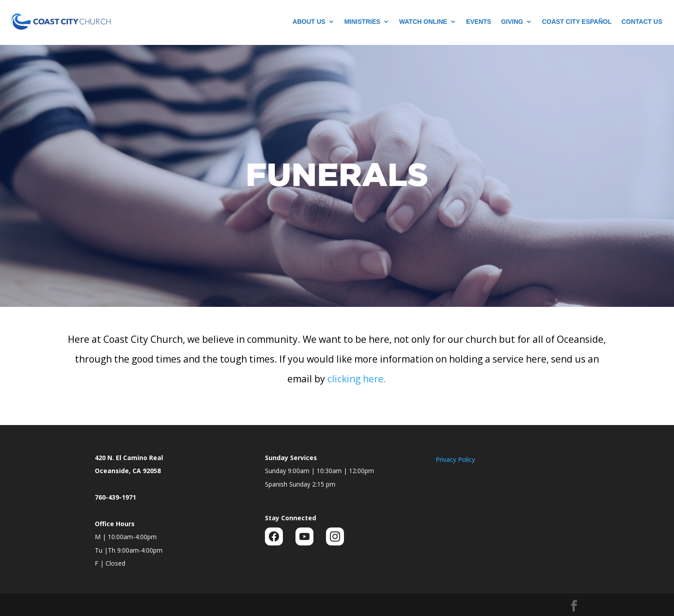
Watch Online (423, 22)
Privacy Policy (455, 459)
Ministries (362, 22)
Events (479, 22)
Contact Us (642, 22)
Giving (512, 22)
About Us (309, 22)
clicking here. (357, 379)
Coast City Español (577, 22)
